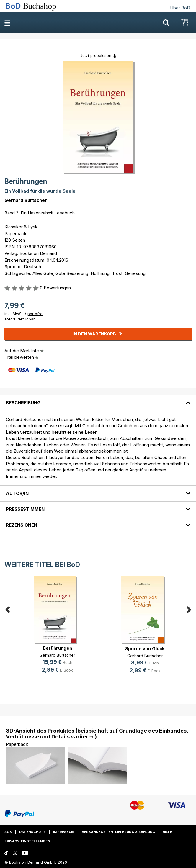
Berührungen (57, 648)
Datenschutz (32, 832)
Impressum (64, 832)
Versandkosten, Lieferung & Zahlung (119, 832)
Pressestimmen (25, 509)
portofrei (35, 314)
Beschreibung (23, 403)
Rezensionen (22, 525)
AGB (8, 832)
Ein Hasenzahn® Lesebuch (48, 213)
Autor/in (17, 493)
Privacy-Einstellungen (27, 841)
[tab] (98, 399)
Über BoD (180, 8)
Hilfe (167, 832)
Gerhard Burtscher (26, 200)
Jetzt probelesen (96, 55)
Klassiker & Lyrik (21, 227)
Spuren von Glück (145, 649)
